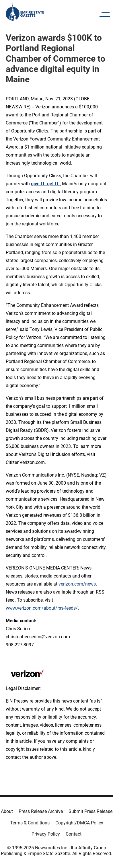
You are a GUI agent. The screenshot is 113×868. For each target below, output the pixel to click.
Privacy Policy (46, 834)
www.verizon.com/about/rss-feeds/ (42, 608)
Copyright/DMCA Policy (79, 823)
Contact (74, 834)
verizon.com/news (77, 584)
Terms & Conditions (30, 823)
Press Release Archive (41, 811)
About (7, 811)
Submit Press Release (90, 811)
